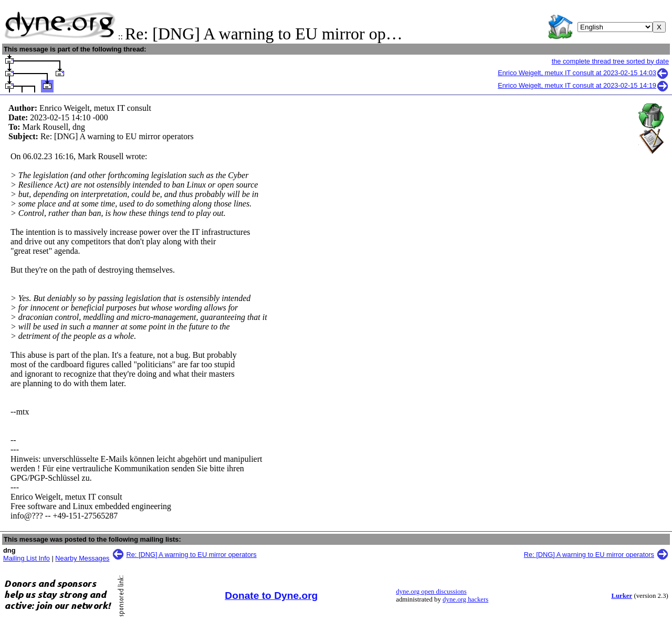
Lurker (622, 596)
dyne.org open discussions (431, 592)
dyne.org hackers (465, 599)
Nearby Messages (82, 558)
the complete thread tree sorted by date (610, 61)
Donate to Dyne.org (271, 596)
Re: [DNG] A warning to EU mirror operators (192, 555)
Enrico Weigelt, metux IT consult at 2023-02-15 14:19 (583, 85)
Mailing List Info (27, 558)
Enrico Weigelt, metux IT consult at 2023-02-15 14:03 (583, 73)
